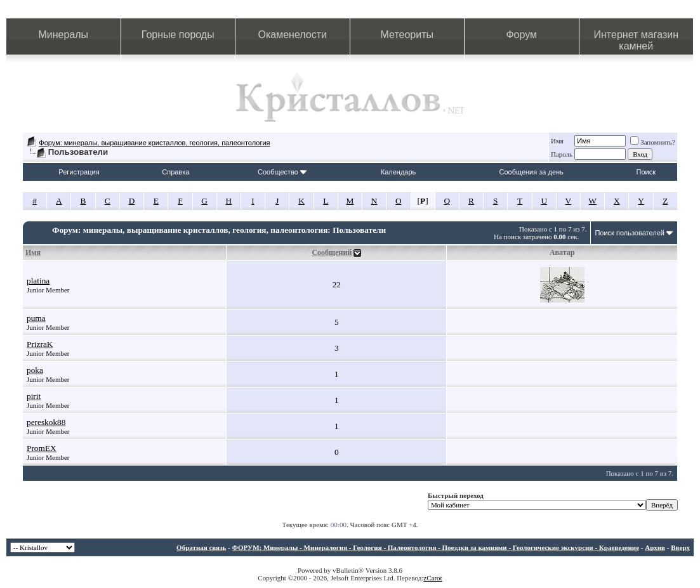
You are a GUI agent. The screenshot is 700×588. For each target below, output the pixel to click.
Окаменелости (293, 35)
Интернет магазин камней (636, 40)
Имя (557, 141)
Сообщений (332, 252)
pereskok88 (46, 422)
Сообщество (282, 172)
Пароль (562, 154)
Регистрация (79, 172)
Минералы (63, 35)
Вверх (680, 547)
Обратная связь (201, 547)
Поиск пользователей (630, 233)
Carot (434, 578)
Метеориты (407, 35)
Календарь (399, 172)
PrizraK (40, 344)
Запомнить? (653, 142)
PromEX (42, 448)
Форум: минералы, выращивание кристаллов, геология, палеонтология (154, 143)
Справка (175, 172)
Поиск (646, 172)
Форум (521, 35)
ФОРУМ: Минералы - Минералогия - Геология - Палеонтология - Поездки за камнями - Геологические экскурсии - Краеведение (435, 547)
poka (35, 370)
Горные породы (178, 35)
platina (38, 281)
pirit (34, 396)
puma (36, 318)
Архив (655, 547)
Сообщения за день (531, 172)
